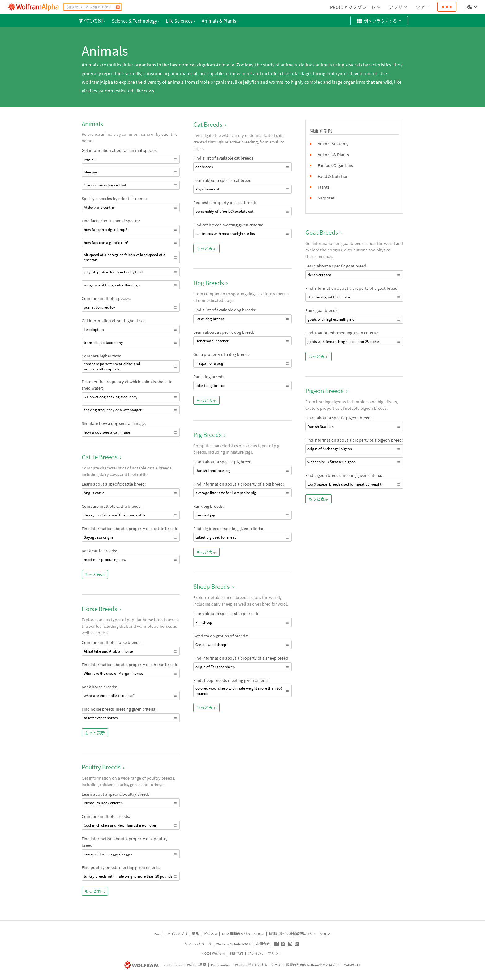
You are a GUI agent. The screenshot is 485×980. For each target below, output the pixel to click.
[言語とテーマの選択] (473, 7)
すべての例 (92, 21)
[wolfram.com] (142, 965)
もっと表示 (95, 575)
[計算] (118, 7)
